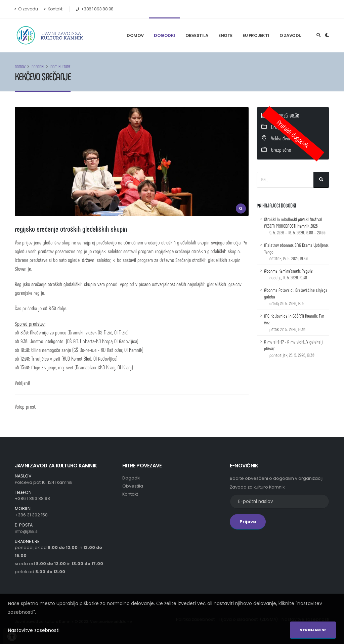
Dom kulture (60, 66)
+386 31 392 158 (31, 515)
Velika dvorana (284, 138)
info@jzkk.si (27, 531)
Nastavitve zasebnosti (34, 630)
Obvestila (197, 35)
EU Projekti (256, 35)
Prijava (248, 522)
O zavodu (26, 9)
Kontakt (53, 9)
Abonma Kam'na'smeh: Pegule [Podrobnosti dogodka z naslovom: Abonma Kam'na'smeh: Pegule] (288, 274)
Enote (225, 35)
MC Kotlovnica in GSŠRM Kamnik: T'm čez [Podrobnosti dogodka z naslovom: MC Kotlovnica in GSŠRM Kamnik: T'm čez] (294, 323)
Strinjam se (313, 630)
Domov (135, 35)
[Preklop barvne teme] (327, 35)
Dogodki (164, 35)
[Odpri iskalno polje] (319, 35)
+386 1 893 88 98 (32, 498)
